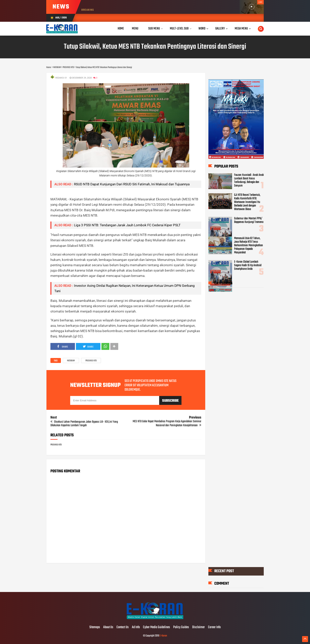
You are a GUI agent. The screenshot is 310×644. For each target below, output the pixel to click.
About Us (108, 627)
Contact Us (123, 627)
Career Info (214, 627)
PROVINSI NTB (91, 361)
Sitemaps (95, 627)
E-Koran (163, 636)
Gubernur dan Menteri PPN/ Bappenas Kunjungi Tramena (249, 220)
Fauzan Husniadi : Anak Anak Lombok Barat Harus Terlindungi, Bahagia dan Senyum (249, 180)
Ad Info (136, 627)
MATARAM (71, 361)
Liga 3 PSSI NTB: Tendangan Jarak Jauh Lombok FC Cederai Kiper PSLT (127, 225)
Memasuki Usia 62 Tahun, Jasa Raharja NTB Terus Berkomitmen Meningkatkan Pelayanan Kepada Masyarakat (249, 245)
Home (121, 29)
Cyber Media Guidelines (156, 627)
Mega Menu (241, 29)
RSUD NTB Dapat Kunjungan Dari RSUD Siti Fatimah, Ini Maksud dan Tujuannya (132, 184)
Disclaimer (198, 627)
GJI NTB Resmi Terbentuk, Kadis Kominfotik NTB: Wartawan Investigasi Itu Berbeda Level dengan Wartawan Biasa (247, 202)
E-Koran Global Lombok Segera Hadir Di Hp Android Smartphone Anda (248, 265)
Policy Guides (181, 627)
